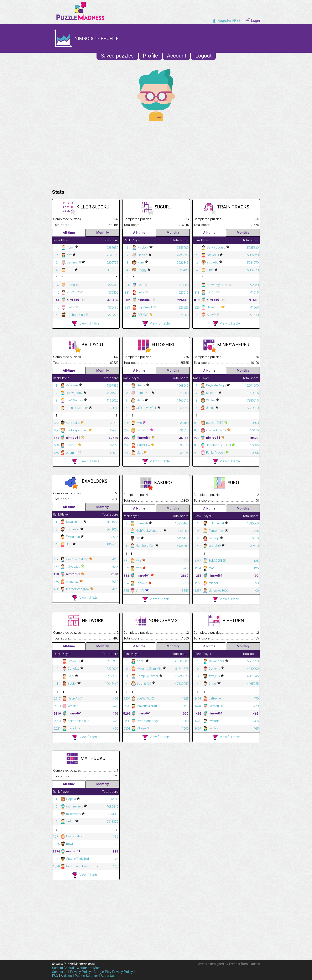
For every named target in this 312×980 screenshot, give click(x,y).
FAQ (55, 976)
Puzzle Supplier (86, 976)
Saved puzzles (117, 56)
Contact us (60, 972)
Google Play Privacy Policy (113, 972)
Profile (150, 56)
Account (177, 56)
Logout (203, 56)
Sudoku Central (63, 968)
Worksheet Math (89, 968)
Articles (66, 976)
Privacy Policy (80, 972)
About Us (107, 976)
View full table (86, 324)
